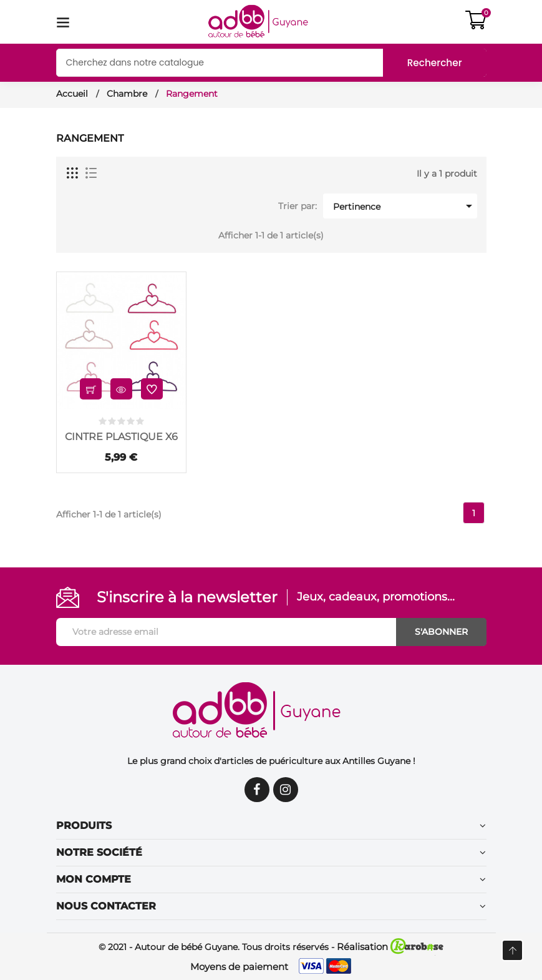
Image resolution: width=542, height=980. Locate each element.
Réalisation (390, 947)
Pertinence (404, 206)
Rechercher (433, 63)
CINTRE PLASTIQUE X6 (121, 437)
